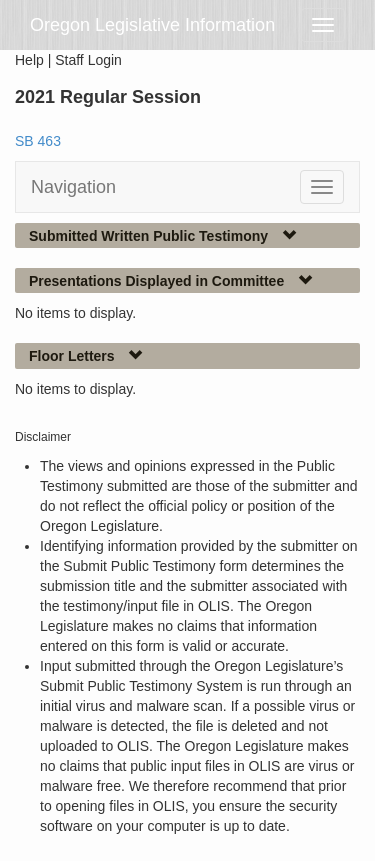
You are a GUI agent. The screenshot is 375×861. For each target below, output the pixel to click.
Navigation (73, 187)
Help (29, 60)
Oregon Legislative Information (152, 25)
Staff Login (88, 60)
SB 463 (38, 141)
